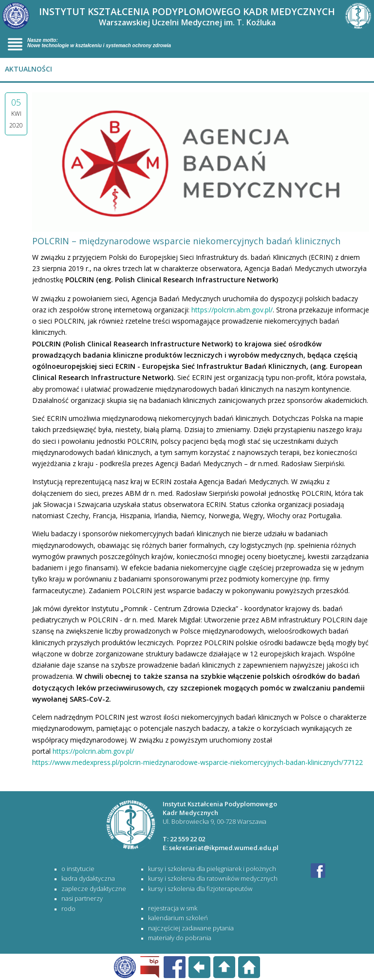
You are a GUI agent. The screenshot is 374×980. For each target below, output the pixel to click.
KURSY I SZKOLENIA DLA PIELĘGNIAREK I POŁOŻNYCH (212, 869)
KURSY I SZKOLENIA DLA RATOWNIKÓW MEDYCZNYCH (213, 878)
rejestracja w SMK (173, 908)
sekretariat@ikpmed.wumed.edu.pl (224, 848)
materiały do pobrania (180, 938)
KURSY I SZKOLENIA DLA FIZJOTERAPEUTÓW (200, 889)
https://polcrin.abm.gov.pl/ (232, 310)
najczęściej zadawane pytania (191, 928)
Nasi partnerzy (82, 898)
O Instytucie (78, 869)
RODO (68, 908)
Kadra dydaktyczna (88, 878)
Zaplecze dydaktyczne (94, 889)
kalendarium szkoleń (178, 918)
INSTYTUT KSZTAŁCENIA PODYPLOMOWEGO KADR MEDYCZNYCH (187, 16)
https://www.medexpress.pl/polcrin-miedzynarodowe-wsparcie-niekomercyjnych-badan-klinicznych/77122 (197, 762)
